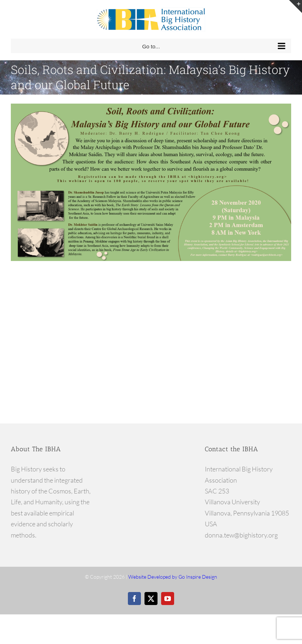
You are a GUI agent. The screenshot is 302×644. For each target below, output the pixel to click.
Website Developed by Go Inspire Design (173, 577)
